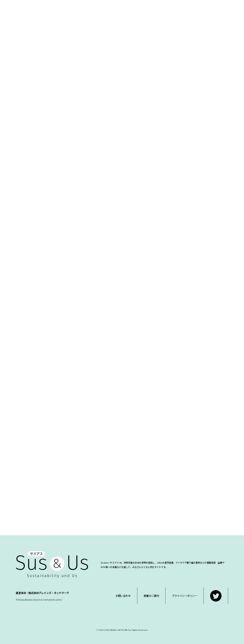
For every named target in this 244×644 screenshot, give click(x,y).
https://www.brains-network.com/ (39, 600)
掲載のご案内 (151, 596)
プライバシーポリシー (185, 596)
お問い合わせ (123, 596)
